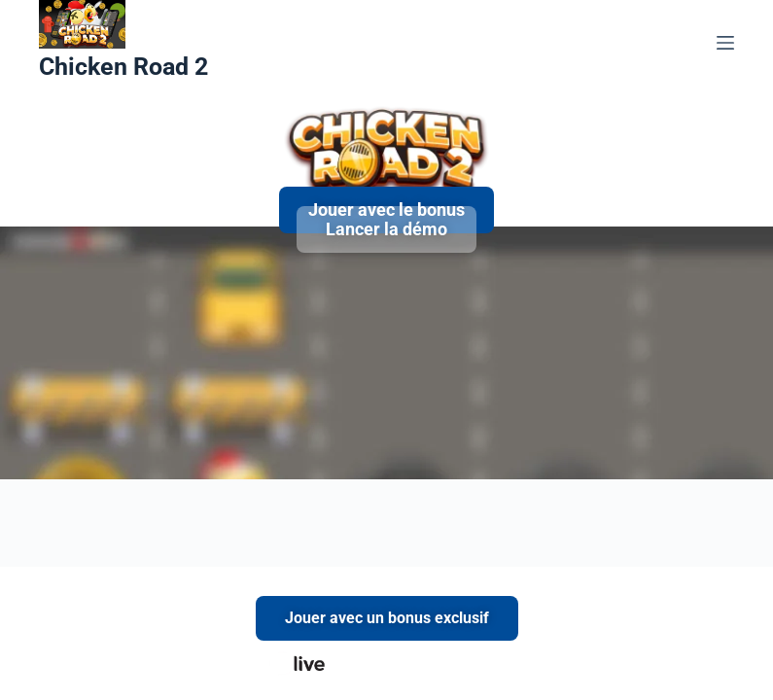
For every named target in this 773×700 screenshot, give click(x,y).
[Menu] (725, 43)
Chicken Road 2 (123, 67)
